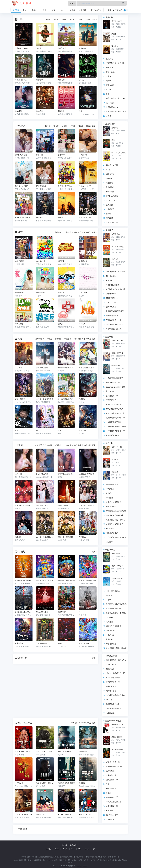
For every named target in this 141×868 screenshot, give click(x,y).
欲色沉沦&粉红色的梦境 (24, 505)
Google (65, 849)
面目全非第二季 (117, 725)
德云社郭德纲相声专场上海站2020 (119, 324)
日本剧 (72, 126)
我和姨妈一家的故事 (87, 474)
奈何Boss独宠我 (112, 196)
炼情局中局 (110, 174)
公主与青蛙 (110, 631)
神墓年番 (82, 430)
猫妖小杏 (109, 595)
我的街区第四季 (112, 815)
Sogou (87, 849)
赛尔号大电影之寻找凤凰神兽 (119, 566)
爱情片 (64, 19)
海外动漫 (78, 339)
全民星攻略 (83, 261)
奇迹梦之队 (62, 612)
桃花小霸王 (110, 103)
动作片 (48, 19)
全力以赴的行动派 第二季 (116, 289)
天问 (81, 612)
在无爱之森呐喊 (117, 750)
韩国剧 (80, 126)
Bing (73, 849)
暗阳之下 (109, 793)
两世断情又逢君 (42, 505)
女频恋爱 (38, 445)
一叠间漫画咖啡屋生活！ (115, 378)
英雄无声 (40, 111)
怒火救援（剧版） (86, 186)
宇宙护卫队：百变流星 (45, 581)
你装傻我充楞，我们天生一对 (117, 660)
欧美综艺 (87, 232)
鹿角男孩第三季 (112, 797)
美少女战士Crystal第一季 (115, 418)
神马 (95, 849)
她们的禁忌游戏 (42, 474)
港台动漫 (58, 339)
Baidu (57, 849)
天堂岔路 (82, 48)
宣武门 (108, 170)
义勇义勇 (109, 205)
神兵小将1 (110, 700)
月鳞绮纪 (115, 128)
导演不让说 (110, 72)
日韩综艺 (68, 232)
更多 (94, 19)
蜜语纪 (60, 218)
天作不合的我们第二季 (23, 814)
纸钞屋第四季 (117, 737)
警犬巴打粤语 (111, 686)
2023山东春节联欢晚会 (119, 247)
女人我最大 (83, 293)
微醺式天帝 (110, 669)
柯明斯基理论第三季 (114, 802)
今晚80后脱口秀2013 (114, 329)
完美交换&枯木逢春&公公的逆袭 (66, 474)
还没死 (81, 80)
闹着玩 (39, 324)
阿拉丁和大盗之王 (113, 591)
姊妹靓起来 (19, 293)
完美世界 (82, 399)
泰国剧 (88, 126)
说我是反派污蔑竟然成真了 (116, 537)
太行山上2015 (111, 200)
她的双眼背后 (111, 789)
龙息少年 (109, 639)
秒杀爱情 (40, 155)
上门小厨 (18, 474)
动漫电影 (82, 10)
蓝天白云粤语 (117, 21)
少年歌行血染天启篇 (114, 422)
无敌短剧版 (110, 713)
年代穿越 (78, 445)
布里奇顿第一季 (112, 806)
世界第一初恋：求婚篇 (119, 341)
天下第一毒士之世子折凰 (45, 537)
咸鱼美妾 (18, 537)
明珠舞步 (61, 111)
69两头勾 (115, 259)
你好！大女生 (111, 302)
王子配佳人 (110, 819)
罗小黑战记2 (20, 643)
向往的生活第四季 (113, 285)
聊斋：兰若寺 (84, 643)
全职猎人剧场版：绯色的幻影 (117, 613)
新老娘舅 (61, 324)
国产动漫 (38, 339)
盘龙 (59, 430)
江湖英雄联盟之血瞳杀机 (115, 63)
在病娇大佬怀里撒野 (114, 502)
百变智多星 (40, 293)
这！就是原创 (111, 307)
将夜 (17, 430)
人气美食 (82, 324)
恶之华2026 (62, 155)
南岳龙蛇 (109, 183)
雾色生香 (115, 472)
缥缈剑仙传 (116, 366)
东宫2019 (110, 218)
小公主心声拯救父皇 (114, 708)
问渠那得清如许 (112, 533)
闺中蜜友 (109, 178)
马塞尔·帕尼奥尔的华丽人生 (24, 581)
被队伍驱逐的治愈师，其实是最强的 (120, 413)
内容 (81, 111)
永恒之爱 (109, 811)
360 (80, 849)
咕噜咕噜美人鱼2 (112, 704)
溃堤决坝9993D (112, 107)
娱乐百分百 (62, 293)
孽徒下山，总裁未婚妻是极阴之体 (66, 537)
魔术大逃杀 (110, 85)
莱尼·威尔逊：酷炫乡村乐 (24, 752)
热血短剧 (87, 445)
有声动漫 (87, 339)
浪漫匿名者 (40, 814)
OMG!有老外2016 (113, 298)
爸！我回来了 (111, 507)
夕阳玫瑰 (115, 459)
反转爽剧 (48, 445)
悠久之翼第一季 (112, 396)
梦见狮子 (40, 48)
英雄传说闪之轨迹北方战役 (116, 427)
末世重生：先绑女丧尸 (114, 524)
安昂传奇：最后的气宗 (66, 581)
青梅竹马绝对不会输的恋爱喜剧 (119, 353)
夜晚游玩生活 (111, 400)
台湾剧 (64, 126)
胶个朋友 (109, 280)
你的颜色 (109, 617)
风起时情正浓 (111, 664)
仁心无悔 (109, 542)
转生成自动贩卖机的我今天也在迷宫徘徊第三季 (66, 399)
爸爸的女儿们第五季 (23, 218)
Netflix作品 (96, 10)
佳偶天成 (40, 218)
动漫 (54, 10)
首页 (16, 10)
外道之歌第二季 (85, 218)
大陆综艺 (58, 232)
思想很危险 (110, 771)
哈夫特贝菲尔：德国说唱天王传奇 (45, 783)
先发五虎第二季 (85, 814)
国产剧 (48, 126)
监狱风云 (109, 59)
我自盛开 (109, 493)
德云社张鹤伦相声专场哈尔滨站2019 (120, 695)
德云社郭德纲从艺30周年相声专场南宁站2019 (123, 272)
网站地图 (73, 845)
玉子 (108, 784)
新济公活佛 (110, 192)
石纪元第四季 (20, 399)
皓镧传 (108, 214)
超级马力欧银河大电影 (87, 581)
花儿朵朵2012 (111, 276)
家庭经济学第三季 (113, 678)
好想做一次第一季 (113, 762)
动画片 (72, 10)
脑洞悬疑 (58, 445)
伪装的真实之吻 (21, 155)
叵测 (113, 140)
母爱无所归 (110, 498)
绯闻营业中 (83, 155)
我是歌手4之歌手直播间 (115, 311)
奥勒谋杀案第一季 (64, 752)
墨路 (108, 94)
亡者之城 (40, 80)
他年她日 (18, 111)
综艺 (45, 10)
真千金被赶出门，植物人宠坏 (117, 520)
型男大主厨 (19, 324)
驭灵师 (39, 430)
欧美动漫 (68, 339)
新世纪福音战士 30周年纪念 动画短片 (24, 612)
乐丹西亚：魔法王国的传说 (116, 604)
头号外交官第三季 (64, 814)
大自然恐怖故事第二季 (66, 783)
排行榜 (65, 845)
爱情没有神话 (41, 186)
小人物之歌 (19, 783)
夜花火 (108, 90)
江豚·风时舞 (116, 553)
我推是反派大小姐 (113, 435)
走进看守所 (110, 209)
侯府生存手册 (63, 505)
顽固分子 (109, 116)
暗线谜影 (82, 783)
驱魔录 (60, 643)
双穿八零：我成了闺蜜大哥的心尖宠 (88, 505)
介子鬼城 (109, 68)
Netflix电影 (74, 723)
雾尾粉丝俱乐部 (42, 368)
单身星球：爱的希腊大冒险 (116, 112)
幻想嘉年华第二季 (113, 383)
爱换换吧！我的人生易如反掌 (119, 447)
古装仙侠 (68, 445)
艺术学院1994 (41, 643)
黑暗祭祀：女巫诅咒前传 (24, 48)
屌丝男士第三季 (112, 165)
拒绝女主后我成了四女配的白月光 (119, 673)
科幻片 (72, 19)
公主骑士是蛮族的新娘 (45, 399)
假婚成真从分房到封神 (114, 515)
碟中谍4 (114, 46)
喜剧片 (56, 19)
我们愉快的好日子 (22, 186)
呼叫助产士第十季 (113, 682)
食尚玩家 (61, 261)
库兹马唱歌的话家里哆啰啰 (88, 368)
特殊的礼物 (110, 489)
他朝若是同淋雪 (112, 485)
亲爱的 (114, 34)
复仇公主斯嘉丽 (42, 612)
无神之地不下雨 (112, 222)
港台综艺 (78, 232)
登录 (109, 10)
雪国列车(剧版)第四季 (114, 767)
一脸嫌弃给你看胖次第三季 (66, 368)
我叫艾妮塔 (62, 48)
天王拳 (108, 81)
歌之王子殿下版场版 (114, 609)
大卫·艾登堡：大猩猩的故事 (45, 752)
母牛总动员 (110, 635)
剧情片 (88, 19)
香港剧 (56, 126)
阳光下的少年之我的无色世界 (117, 98)
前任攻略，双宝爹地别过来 (116, 511)
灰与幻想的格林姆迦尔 (114, 409)
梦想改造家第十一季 (114, 320)
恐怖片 (80, 19)
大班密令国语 (111, 691)
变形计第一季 (111, 294)
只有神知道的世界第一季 (115, 431)
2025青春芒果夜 (112, 316)
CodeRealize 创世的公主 (115, 387)
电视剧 (35, 10)
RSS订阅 (48, 849)
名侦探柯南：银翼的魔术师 (116, 648)
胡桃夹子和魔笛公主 (114, 626)
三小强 (108, 600)
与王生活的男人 (21, 80)
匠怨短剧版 (110, 529)
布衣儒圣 (82, 537)
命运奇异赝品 (111, 644)
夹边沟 (108, 76)
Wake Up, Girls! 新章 (114, 405)
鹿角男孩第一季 (112, 780)
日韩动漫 (48, 339)
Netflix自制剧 (86, 723)
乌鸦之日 (109, 622)
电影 (25, 10)
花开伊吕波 (110, 391)
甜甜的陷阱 (110, 187)
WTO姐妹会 (41, 261)
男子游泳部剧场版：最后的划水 (119, 578)
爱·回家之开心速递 (65, 186)
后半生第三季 (111, 775)
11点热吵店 (19, 261)
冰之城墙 (18, 368)
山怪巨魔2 (83, 752)
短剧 (63, 10)
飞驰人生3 (61, 80)
